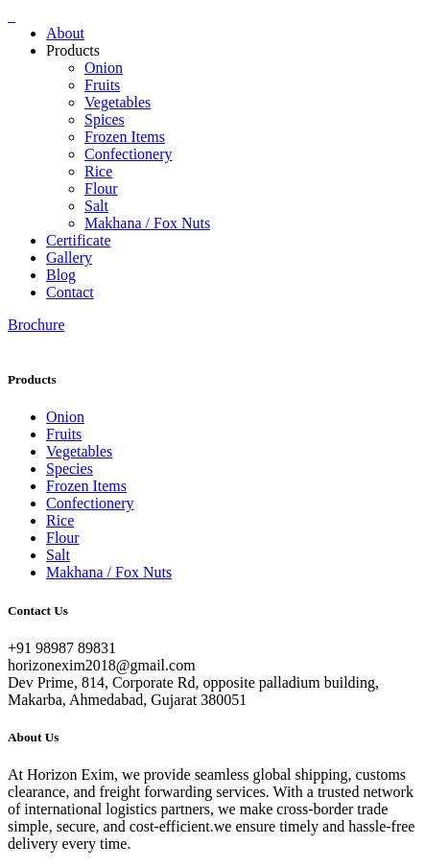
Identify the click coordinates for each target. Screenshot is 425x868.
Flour (101, 188)
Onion (104, 68)
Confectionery (129, 154)
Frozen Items (125, 137)
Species (70, 469)
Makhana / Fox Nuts (147, 223)
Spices (105, 119)
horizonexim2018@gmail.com (102, 665)
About (65, 33)
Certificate (79, 240)
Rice (98, 171)
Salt (96, 206)
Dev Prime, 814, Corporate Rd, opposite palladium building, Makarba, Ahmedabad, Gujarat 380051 (193, 691)
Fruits (102, 85)
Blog (61, 275)
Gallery (69, 258)
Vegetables (118, 102)
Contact (70, 292)
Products (73, 50)
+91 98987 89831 (62, 648)
